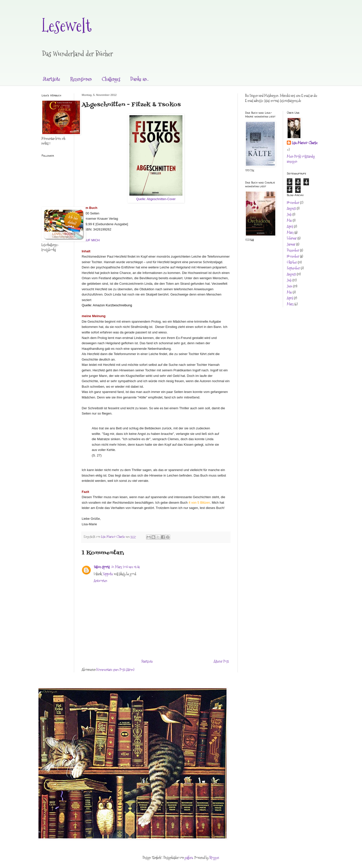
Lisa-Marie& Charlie (305, 143)
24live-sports (102, 567)
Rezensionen (81, 79)
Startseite (51, 79)
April (290, 226)
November (293, 203)
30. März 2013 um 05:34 (125, 567)
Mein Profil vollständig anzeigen (301, 159)
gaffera (189, 858)
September (293, 268)
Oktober (292, 262)
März (290, 233)
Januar (291, 244)
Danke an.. (140, 79)
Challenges (111, 79)
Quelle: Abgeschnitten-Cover (156, 199)
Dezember (293, 250)
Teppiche (108, 574)
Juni (290, 286)
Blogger (214, 858)
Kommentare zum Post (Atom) (116, 670)
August (291, 208)
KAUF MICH (91, 240)
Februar (292, 238)
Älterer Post (221, 661)
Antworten (100, 581)
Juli (289, 214)
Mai (289, 220)
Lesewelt (66, 25)
